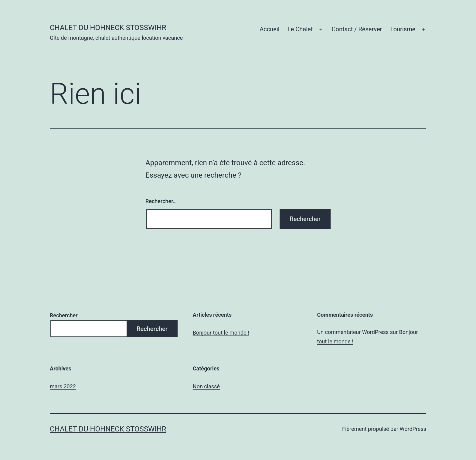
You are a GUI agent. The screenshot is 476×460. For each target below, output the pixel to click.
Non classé (206, 386)
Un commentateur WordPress (353, 332)
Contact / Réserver (357, 29)
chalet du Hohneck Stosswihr (108, 28)
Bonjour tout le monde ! (221, 333)
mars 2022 (63, 386)
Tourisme (403, 29)
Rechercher (64, 315)
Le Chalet (300, 29)
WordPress (413, 429)
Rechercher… (161, 201)
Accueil (269, 29)
